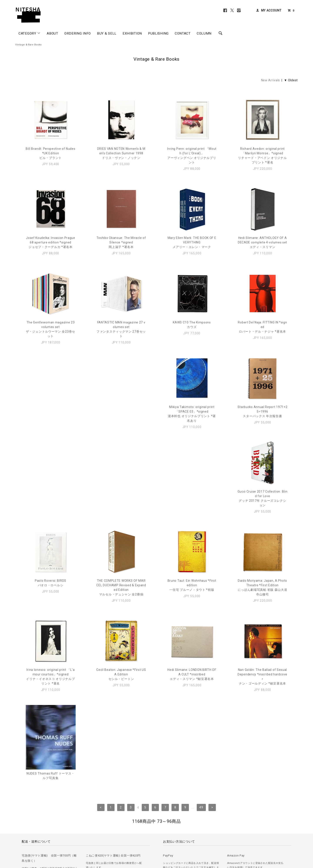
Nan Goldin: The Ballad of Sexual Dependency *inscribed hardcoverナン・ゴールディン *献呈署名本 (192, 597)
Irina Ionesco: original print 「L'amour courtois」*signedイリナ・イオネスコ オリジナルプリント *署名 (262, 507)
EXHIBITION (132, 33)
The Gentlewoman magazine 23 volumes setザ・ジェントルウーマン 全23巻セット (51, 329)
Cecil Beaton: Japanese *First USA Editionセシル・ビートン (50, 594)
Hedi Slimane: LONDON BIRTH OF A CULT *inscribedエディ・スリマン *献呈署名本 (121, 594)
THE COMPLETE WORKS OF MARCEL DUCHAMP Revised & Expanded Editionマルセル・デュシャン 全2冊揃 (51, 507)
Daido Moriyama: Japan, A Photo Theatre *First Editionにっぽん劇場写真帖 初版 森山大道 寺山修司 (192, 507)
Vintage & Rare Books (28, 45)
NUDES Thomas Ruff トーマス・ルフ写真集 (262, 607)
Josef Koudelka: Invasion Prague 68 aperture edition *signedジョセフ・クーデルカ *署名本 (51, 242)
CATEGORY (30, 33)
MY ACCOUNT (271, 10)
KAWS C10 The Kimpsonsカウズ (192, 325)
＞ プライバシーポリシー (71, 839)
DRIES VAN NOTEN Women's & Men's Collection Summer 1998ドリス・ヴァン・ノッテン (121, 153)
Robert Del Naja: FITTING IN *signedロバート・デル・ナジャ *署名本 (262, 327)
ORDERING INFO (78, 33)
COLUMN (204, 33)
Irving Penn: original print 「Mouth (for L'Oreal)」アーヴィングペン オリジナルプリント (192, 156)
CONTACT (183, 33)
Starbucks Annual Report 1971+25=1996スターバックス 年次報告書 (121, 416)
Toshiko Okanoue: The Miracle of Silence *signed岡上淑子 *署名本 (121, 242)
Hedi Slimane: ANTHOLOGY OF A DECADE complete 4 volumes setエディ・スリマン (262, 242)
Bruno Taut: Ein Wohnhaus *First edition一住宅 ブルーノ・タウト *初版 (121, 505)
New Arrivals (271, 80)
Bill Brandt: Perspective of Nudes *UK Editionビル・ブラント (50, 153)
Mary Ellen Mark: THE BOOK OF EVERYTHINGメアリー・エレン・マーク (192, 242)
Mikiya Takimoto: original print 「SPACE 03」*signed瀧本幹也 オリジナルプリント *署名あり (51, 418)
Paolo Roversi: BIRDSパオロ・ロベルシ (262, 414)
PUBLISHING (158, 33)
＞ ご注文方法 (24, 839)
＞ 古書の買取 (44, 839)
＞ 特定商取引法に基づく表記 (107, 839)
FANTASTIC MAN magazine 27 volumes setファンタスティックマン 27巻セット (121, 329)
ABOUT (52, 33)
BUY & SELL (107, 33)
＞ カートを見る (137, 839)
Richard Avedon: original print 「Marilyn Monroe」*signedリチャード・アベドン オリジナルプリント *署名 (262, 156)
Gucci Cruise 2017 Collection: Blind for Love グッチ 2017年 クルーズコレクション (192, 418)
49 (201, 639)
